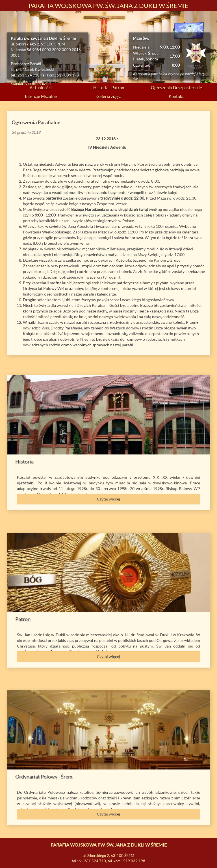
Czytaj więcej (108, 499)
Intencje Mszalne (41, 96)
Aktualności (41, 88)
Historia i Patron (109, 88)
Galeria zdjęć (108, 96)
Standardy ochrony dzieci (31, 84)
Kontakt (176, 96)
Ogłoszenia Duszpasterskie (176, 88)
